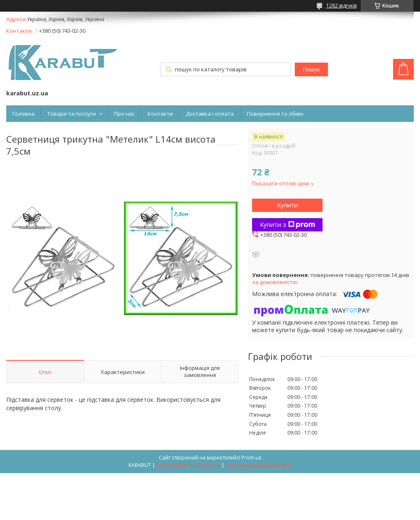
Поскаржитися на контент (188, 465)
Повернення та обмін (275, 114)
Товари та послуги (72, 114)
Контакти (160, 114)
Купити (288, 205)
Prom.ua (251, 458)
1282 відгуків (341, 6)
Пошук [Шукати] (311, 69)
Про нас (124, 114)
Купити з (288, 224)
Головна (23, 114)
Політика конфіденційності (259, 465)
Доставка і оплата (210, 114)
